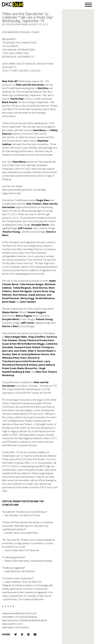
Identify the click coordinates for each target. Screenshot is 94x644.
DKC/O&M (13, 4)
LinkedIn (28, 634)
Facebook (22, 634)
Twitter (16, 634)
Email (35, 634)
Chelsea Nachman (17, 24)
